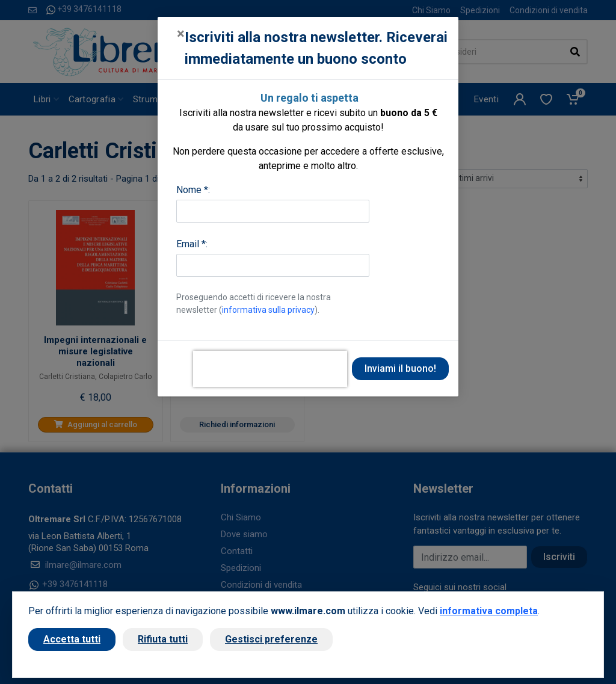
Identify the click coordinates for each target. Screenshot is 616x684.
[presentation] (270, 369)
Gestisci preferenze (271, 639)
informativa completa (489, 611)
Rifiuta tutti (163, 639)
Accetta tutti (72, 639)
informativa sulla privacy (268, 310)
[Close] (181, 34)
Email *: (192, 244)
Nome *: (193, 190)
